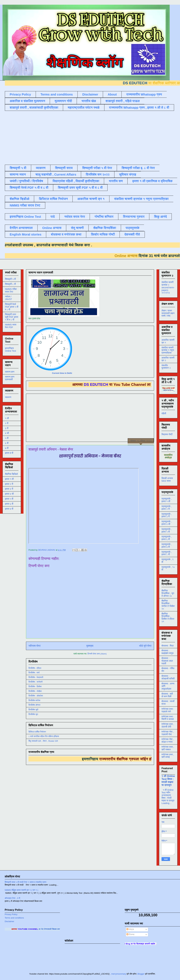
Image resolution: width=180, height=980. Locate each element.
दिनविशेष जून (33, 714)
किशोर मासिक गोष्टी (103, 234)
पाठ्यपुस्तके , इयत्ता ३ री (167, 515)
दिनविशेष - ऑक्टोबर (36, 696)
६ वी (7, 443)
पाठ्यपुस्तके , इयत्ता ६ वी (167, 538)
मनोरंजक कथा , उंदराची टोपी (168, 725)
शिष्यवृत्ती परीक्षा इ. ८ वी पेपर (138, 168)
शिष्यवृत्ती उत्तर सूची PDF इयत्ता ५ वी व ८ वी (12, 317)
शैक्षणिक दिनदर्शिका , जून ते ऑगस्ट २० (168, 593)
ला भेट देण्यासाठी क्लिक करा (59, 929)
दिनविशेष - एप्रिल (35, 668)
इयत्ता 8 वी (9, 453)
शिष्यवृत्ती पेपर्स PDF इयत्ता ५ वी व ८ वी (12, 307)
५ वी (7, 438)
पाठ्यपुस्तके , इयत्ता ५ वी (167, 530)
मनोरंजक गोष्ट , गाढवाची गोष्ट (168, 733)
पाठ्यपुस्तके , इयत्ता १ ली (167, 500)
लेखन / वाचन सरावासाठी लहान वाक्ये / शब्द (168, 313)
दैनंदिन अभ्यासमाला (21, 228)
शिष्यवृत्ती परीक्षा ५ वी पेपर (97, 168)
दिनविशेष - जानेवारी (36, 682)
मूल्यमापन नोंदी (63, 101)
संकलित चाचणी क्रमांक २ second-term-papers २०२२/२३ (168, 287)
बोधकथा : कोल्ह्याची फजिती (168, 677)
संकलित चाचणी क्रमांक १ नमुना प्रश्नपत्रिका (141, 199)
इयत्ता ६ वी (9, 504)
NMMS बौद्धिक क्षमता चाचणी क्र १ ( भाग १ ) (21, 890)
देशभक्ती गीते (132, 234)
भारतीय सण (116, 181)
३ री (7, 428)
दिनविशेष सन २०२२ (98, 174)
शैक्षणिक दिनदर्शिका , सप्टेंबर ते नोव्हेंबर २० (168, 605)
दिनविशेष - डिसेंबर (35, 686)
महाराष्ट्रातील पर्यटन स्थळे (84, 108)
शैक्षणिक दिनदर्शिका (105, 228)
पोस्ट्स (130, 929)
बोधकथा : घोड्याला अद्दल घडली (167, 661)
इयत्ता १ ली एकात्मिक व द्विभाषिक (152, 181)
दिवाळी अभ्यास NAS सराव (167, 480)
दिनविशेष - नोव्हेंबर (35, 691)
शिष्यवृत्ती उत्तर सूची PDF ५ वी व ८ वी (80, 188)
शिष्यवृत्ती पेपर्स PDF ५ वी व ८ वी (29, 188)
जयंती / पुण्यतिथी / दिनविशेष (26, 181)
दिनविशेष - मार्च (34, 673)
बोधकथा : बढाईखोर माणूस (167, 652)
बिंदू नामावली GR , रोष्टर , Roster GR (43, 741)
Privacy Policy (20, 94)
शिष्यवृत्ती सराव (64, 168)
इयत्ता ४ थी (9, 494)
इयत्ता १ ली (9, 479)
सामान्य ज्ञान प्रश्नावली (10, 378)
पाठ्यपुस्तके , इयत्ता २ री (167, 508)
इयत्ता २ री (9, 484)
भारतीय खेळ (89, 101)
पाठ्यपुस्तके (133, 228)
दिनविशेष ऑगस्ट (34, 705)
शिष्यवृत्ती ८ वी (10, 284)
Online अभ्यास (52, 228)
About (112, 94)
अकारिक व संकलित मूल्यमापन (27, 101)
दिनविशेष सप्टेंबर (34, 700)
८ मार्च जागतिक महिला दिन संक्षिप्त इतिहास (44, 736)
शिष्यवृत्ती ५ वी (18, 168)
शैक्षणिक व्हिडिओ (11, 474)
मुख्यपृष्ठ (90, 646)
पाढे (53, 217)
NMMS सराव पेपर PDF (11, 326)
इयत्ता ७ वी (9, 509)
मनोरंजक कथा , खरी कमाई (168, 756)
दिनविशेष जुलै (33, 710)
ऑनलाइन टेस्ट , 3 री (12, 898)
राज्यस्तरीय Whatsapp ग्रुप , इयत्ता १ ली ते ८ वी (139, 108)
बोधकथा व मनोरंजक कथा (66, 234)
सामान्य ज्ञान (18, 174)
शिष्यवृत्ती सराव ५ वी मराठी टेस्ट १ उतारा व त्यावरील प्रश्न (26, 882)
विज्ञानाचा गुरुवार (134, 217)
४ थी (7, 433)
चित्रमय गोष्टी (167, 434)
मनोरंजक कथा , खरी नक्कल (168, 748)
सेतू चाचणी (77, 228)
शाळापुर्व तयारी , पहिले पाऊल (123, 101)
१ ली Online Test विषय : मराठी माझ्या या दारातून (168, 780)
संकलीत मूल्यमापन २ (166, 367)
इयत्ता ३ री (9, 489)
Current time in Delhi (62, 373)
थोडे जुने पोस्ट (145, 646)
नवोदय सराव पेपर (75, 217)
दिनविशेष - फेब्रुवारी (36, 677)
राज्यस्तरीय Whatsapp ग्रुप (144, 94)
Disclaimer (90, 94)
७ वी (7, 448)
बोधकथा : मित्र (168, 646)
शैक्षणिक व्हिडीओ (19, 199)
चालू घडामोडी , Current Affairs (56, 174)
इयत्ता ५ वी (9, 499)
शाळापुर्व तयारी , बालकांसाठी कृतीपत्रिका (34, 108)
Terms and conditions (57, 94)
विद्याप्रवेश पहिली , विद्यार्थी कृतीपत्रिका (76, 181)
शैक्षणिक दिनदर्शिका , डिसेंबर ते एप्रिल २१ (168, 618)
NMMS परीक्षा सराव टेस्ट (25, 205)
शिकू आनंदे (160, 217)
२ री (7, 423)
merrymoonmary (119, 974)
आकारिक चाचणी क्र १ (91, 199)
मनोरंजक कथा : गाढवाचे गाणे (168, 710)
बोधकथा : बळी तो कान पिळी (167, 695)
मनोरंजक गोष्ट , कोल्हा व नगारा (168, 741)
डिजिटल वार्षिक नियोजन (53, 199)
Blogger (141, 974)
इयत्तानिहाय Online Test (25, 217)
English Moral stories (26, 234)
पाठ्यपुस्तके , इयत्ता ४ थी (167, 523)
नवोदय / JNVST (8, 298)
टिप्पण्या (130, 935)
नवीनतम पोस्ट (35, 646)
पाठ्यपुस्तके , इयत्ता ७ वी (167, 546)
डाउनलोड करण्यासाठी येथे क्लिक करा (53, 245)
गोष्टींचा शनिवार (104, 217)
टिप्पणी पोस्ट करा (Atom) (97, 654)
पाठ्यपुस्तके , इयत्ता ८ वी (167, 553)
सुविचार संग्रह (128, 174)
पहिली (164, 413)
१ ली (7, 418)
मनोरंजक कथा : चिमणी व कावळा (168, 718)
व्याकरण (41, 168)
